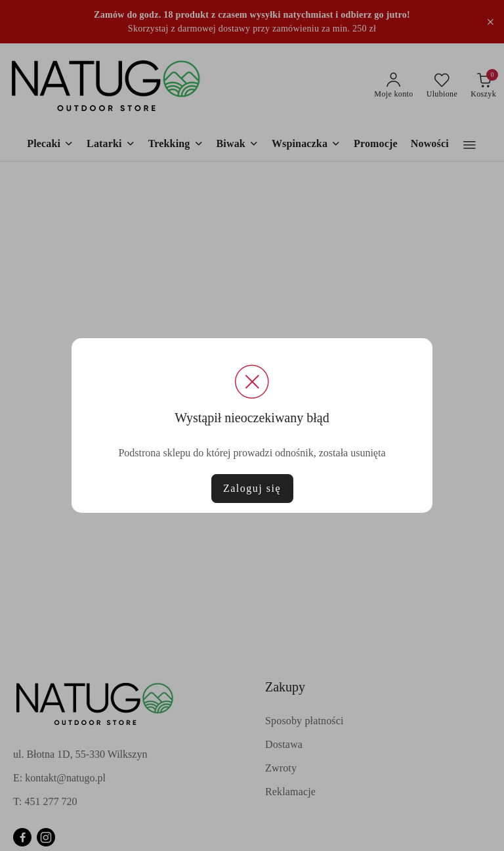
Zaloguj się (252, 488)
